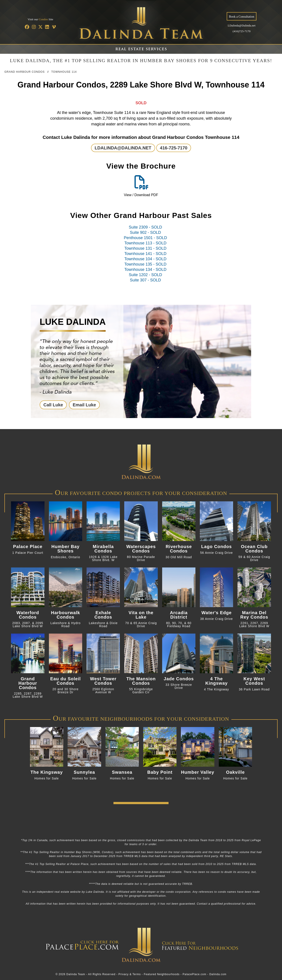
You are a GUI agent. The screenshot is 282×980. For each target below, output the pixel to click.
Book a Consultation (242, 17)
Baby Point (160, 772)
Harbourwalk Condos (65, 615)
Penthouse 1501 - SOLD (145, 238)
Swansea (122, 772)
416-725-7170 (174, 148)
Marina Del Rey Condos (254, 615)
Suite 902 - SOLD (145, 232)
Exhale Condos (103, 615)
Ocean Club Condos (254, 549)
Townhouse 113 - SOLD (145, 243)
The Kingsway (46, 772)
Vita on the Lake (141, 615)
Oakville (235, 772)
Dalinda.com (218, 974)
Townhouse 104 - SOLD (145, 259)
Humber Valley (198, 772)
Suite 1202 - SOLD (145, 275)
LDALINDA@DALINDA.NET (123, 148)
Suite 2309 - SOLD (145, 227)
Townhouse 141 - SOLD (145, 254)
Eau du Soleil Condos (66, 681)
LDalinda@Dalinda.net (241, 25)
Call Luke (53, 405)
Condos (43, 19)
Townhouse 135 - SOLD (145, 264)
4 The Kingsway (216, 681)
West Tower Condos (103, 681)
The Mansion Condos (141, 681)
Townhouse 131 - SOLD (145, 248)
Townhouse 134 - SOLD (145, 270)
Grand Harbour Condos (25, 72)
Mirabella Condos (103, 549)
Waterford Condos (28, 615)
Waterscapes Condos (141, 549)
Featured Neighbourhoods (162, 974)
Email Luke (84, 405)
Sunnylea (84, 772)
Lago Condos (216, 547)
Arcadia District (179, 615)
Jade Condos (179, 679)
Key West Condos (254, 681)
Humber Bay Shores (65, 549)
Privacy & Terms (130, 974)
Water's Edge (216, 613)
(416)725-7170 (242, 31)
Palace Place (28, 547)
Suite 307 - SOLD (145, 280)
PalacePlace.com (195, 974)
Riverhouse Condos (179, 549)
